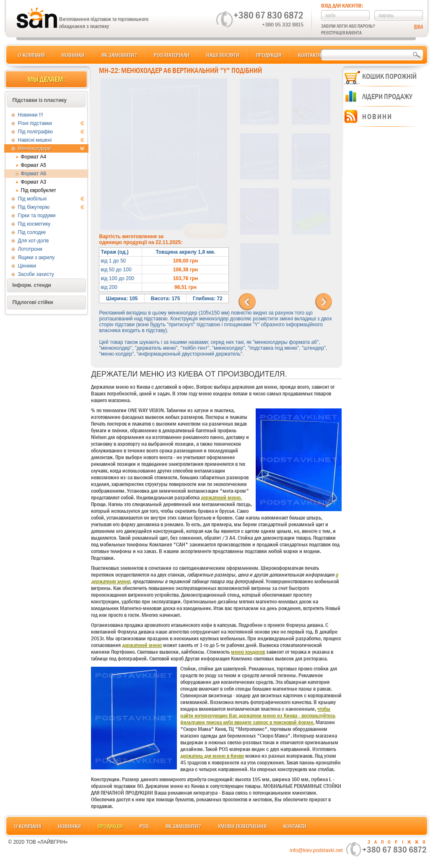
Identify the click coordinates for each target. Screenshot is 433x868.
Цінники (27, 266)
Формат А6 (34, 174)
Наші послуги (223, 55)
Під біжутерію (51, 207)
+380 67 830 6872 (268, 15)
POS (144, 826)
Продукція (269, 55)
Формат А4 (34, 157)
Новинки (73, 55)
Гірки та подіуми (37, 216)
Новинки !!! (31, 115)
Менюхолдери (51, 148)
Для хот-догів (34, 241)
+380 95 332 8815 (283, 24)
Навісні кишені (51, 140)
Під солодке (32, 232)
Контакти (310, 55)
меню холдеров (248, 652)
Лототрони (30, 249)
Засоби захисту (36, 274)
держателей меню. (221, 497)
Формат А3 (34, 182)
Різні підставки (51, 123)
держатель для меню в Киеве (212, 756)
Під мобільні (51, 199)
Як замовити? (119, 55)
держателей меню (142, 645)
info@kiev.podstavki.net (316, 850)
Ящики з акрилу (36, 257)
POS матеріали (172, 55)
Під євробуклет (39, 190)
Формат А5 (34, 165)
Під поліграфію (51, 132)
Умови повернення (242, 826)
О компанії (31, 55)
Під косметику (34, 224)
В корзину (206, 231)
